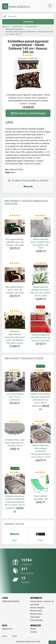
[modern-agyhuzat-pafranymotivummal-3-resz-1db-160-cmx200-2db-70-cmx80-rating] (41, 263)
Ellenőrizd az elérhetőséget (28, 113)
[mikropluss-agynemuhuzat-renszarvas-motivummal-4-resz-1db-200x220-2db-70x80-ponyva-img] (15, 321)
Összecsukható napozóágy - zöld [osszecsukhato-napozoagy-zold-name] (40, 497)
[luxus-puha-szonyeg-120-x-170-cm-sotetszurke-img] (15, 382)
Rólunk (33, 629)
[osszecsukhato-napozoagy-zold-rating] (41, 472)
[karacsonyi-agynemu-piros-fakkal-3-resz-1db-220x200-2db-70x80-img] (41, 323)
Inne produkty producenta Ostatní (24, 358)
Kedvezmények (36, 620)
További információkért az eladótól (28, 185)
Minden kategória (37, 608)
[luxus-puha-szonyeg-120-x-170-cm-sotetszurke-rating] (15, 370)
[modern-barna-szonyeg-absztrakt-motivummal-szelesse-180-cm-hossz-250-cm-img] (41, 382)
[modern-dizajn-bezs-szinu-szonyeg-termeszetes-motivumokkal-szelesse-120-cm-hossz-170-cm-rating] (41, 422)
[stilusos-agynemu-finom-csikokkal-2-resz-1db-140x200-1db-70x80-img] (41, 227)
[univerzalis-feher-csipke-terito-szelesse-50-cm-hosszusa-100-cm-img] (15, 430)
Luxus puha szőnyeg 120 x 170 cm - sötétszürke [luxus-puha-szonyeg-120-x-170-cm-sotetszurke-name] (15, 397)
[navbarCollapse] (50, 6)
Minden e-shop (36, 614)
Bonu (13, 172)
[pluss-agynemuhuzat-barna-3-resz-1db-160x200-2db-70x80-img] (15, 275)
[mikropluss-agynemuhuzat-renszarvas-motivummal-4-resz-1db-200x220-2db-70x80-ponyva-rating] (15, 311)
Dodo (15, 636)
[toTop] (52, 642)
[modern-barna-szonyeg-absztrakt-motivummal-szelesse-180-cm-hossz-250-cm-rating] (41, 370)
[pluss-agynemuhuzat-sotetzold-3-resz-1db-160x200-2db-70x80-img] (15, 227)
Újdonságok (35, 617)
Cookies (34, 632)
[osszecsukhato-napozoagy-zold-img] (41, 484)
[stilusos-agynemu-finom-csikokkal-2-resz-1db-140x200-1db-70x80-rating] (41, 216)
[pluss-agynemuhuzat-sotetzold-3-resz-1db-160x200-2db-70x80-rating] (15, 216)
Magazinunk (7, 629)
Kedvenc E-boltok (14, 524)
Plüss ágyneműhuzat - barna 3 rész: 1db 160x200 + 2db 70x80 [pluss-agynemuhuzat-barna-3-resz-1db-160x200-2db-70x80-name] (15, 290)
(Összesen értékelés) (28, 58)
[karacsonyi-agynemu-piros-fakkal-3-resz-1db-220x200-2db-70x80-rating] (41, 311)
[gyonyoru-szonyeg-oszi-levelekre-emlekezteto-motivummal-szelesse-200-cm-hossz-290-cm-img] (15, 484)
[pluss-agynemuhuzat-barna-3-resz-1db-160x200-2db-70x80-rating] (15, 263)
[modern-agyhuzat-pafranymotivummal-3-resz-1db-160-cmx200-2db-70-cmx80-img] (41, 275)
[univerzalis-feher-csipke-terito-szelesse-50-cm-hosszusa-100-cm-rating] (15, 422)
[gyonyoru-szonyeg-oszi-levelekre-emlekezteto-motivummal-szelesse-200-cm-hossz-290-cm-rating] (15, 472)
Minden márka (36, 611)
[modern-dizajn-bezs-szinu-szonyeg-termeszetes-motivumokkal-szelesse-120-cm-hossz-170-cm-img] (41, 433)
